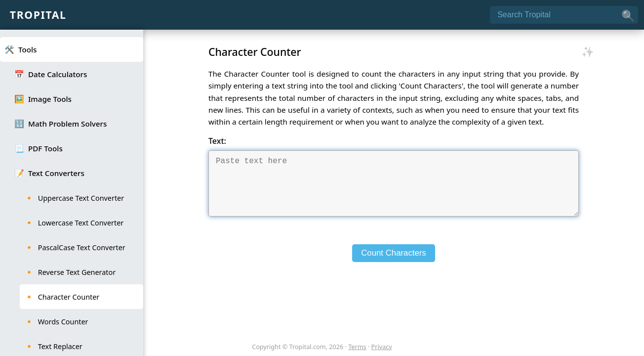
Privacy (382, 347)
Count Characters (394, 265)
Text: (217, 141)
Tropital (38, 15)
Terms (357, 347)
